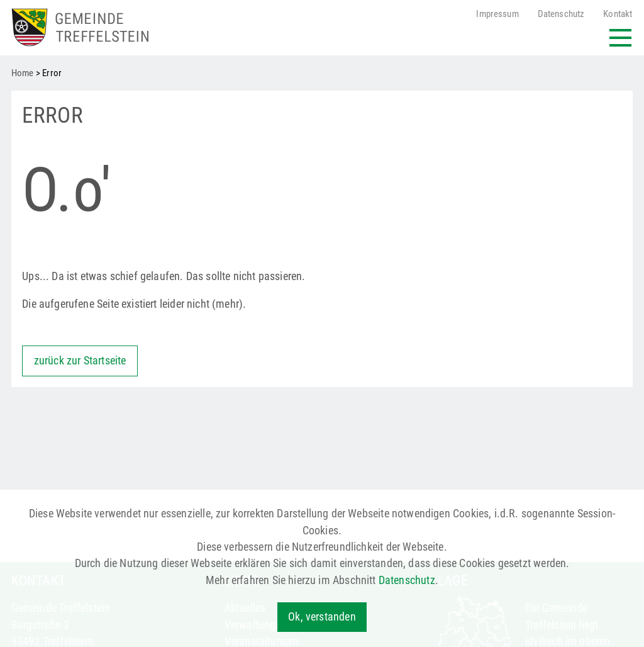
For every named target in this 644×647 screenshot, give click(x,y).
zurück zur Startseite (80, 361)
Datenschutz (561, 14)
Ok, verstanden (322, 617)
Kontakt (618, 14)
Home (23, 73)
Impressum (497, 14)
